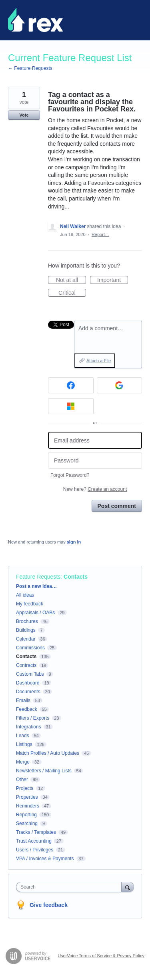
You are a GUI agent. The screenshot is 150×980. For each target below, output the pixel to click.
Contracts (26, 665)
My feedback (30, 604)
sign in (74, 542)
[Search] (128, 887)
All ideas (25, 595)
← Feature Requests (30, 68)
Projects (25, 788)
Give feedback (49, 905)
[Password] (95, 461)
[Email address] (95, 440)
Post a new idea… (36, 586)
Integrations (29, 727)
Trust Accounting (34, 841)
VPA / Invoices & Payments (45, 859)
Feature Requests (38, 577)
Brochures (27, 621)
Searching (27, 823)
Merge (23, 762)
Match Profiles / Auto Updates (48, 753)
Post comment (117, 506)
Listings (24, 744)
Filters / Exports (33, 718)
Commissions (30, 648)
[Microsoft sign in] (71, 406)
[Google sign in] (120, 385)
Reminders (28, 806)
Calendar (26, 639)
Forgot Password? (70, 475)
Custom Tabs (30, 674)
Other (22, 780)
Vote (24, 115)
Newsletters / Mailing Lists (44, 771)
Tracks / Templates (36, 832)
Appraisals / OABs (35, 613)
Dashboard (28, 683)
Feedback (27, 709)
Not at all (71, 280)
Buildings (26, 630)
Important (113, 280)
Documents (28, 692)
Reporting (26, 815)
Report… (100, 234)
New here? (95, 489)
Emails (23, 700)
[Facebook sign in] (71, 385)
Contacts (76, 577)
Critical (72, 293)
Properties (27, 797)
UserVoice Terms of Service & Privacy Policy (101, 956)
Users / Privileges (35, 850)
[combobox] (71, 887)
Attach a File (99, 361)
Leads (23, 736)
